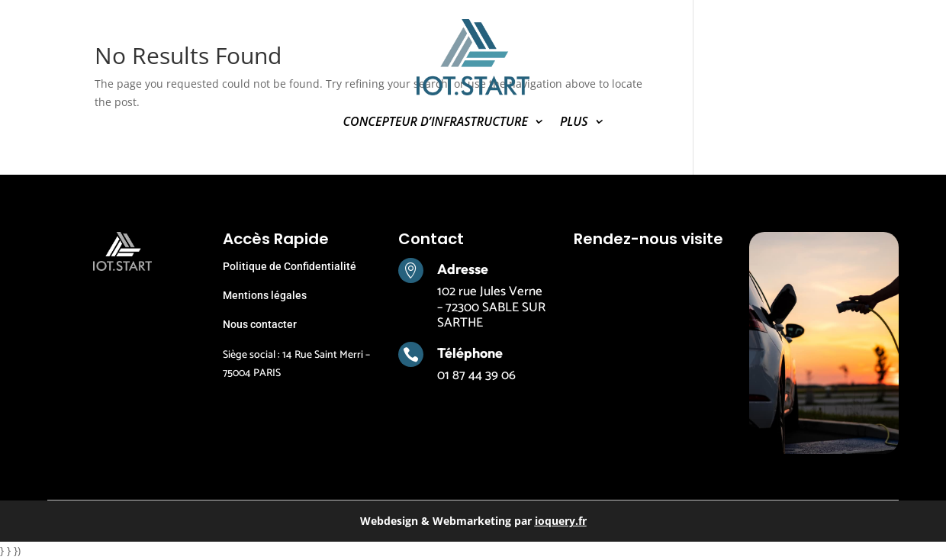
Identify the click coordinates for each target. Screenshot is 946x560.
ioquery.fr (561, 521)
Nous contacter (260, 324)
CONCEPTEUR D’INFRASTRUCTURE (435, 123)
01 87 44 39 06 (476, 375)
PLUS (574, 123)
